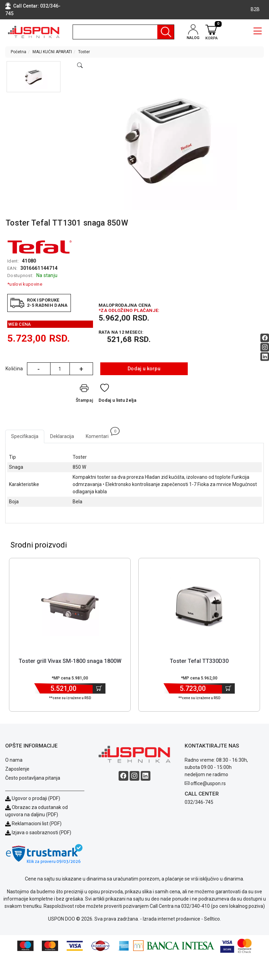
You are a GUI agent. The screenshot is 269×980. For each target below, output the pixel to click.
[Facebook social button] (265, 338)
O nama (14, 760)
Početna (18, 52)
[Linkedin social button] (265, 357)
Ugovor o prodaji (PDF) (33, 798)
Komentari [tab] (100, 434)
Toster (84, 52)
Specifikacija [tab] (25, 436)
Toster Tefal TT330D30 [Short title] (199, 661)
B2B (255, 9)
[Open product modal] (80, 66)
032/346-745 (199, 802)
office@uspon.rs (208, 783)
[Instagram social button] (265, 347)
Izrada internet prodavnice (171, 919)
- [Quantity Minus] (39, 369)
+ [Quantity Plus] (81, 369)
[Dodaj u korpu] (99, 688)
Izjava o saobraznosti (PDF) (41, 832)
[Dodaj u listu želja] (117, 395)
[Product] (70, 607)
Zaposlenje (17, 769)
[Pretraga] (166, 32)
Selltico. (212, 919)
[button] (34, 77)
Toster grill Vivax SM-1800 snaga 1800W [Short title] (70, 661)
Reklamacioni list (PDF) (33, 824)
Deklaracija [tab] (62, 436)
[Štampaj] (84, 395)
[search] (123, 32)
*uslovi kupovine (25, 284)
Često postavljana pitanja (33, 778)
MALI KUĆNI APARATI (52, 52)
